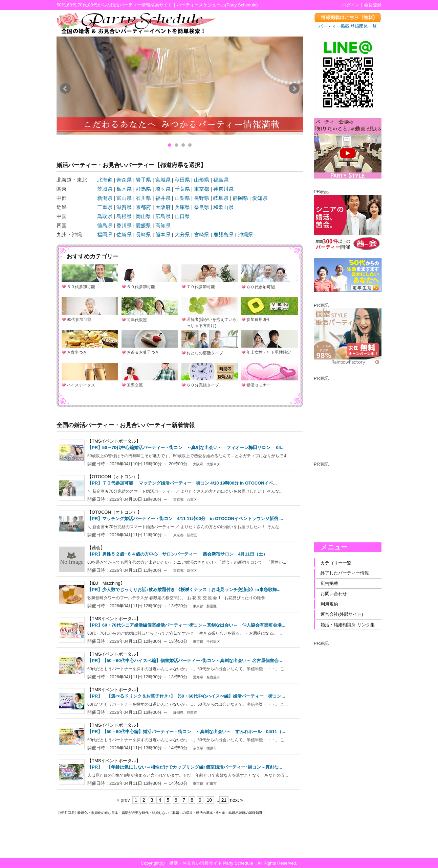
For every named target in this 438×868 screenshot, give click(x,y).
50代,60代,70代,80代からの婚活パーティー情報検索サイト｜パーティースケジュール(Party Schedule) (157, 5)
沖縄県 (246, 234)
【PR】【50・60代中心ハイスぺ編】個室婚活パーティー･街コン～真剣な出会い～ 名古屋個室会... (185, 661)
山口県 (182, 216)
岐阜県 (221, 198)
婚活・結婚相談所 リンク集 (348, 625)
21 (224, 800)
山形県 (202, 180)
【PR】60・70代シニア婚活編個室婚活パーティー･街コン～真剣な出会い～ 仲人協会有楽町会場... (186, 625)
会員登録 (373, 5)
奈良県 (202, 207)
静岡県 (240, 198)
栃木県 (124, 189)
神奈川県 (223, 189)
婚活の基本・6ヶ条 (211, 813)
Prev (65, 89)
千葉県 (182, 189)
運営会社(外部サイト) (342, 614)
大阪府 (163, 207)
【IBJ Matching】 (106, 583)
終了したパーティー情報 (345, 573)
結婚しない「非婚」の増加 (172, 813)
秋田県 (182, 180)
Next (294, 89)
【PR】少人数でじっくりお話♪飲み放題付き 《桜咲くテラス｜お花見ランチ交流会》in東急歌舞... (184, 590)
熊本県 (163, 234)
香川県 (124, 225)
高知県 (163, 225)
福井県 (163, 198)
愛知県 (260, 198)
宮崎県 (202, 234)
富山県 (124, 198)
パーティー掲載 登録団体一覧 (348, 26)
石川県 (143, 198)
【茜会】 (96, 548)
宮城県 (163, 180)
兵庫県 (182, 207)
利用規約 (329, 604)
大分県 (182, 234)
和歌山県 (223, 207)
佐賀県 (124, 234)
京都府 (143, 207)
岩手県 (143, 180)
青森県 (124, 180)
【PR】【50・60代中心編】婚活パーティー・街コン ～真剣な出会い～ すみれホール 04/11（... (186, 732)
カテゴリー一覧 (336, 563)
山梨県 (182, 198)
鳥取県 (105, 216)
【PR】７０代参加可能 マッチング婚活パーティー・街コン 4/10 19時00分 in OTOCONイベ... (182, 483)
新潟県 (105, 198)
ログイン (351, 5)
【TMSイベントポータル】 (114, 441)
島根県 (124, 216)
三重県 (105, 207)
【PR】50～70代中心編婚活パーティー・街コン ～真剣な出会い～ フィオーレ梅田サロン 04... (186, 448)
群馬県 (143, 189)
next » (236, 800)
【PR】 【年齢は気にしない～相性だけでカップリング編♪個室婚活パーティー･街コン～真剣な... (185, 767)
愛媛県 (143, 225)
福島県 (221, 180)
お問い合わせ (334, 594)
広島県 (163, 216)
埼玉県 (163, 189)
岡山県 (143, 216)
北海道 (105, 180)
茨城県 (105, 189)
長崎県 (143, 234)
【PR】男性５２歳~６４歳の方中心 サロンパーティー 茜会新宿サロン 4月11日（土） (177, 554)
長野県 (202, 198)
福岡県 (105, 234)
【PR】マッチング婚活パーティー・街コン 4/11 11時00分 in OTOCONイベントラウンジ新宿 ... (185, 519)
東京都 (202, 189)
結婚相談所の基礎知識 (245, 813)
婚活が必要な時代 (135, 813)
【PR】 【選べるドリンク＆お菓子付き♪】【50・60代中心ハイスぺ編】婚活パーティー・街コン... (186, 696)
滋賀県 (124, 207)
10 (210, 800)
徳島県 (105, 225)
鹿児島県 (223, 234)
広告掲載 (329, 583)
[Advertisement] (348, 415)
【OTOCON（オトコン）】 (115, 477)
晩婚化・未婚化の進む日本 (98, 813)
